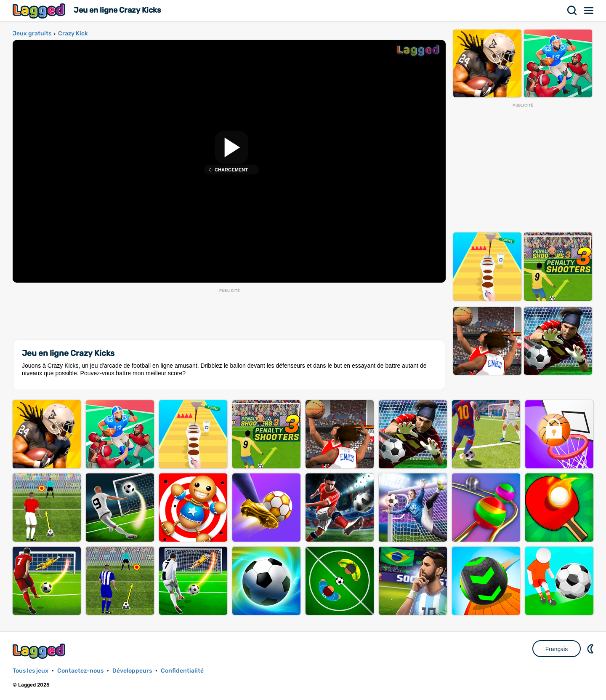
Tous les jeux (31, 671)
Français (557, 649)
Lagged (40, 11)
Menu (589, 11)
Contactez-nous (80, 671)
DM (591, 649)
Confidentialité (182, 671)
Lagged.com (40, 651)
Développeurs (132, 671)
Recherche (572, 11)
